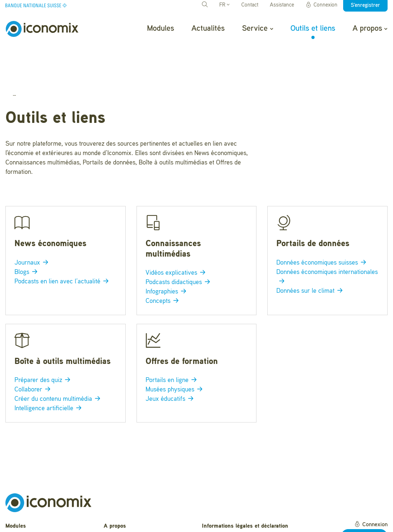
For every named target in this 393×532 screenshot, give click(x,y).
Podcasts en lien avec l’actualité (63, 244)
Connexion (321, 5)
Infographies (167, 254)
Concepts (163, 263)
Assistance (282, 5)
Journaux (33, 225)
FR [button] (224, 5)
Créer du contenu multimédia (59, 361)
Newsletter (117, 522)
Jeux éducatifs (171, 361)
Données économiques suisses (323, 225)
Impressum (216, 519)
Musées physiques (175, 352)
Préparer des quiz (44, 342)
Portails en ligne (172, 342)
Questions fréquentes (131, 499)
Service (257, 29)
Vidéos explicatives (177, 235)
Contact (250, 5)
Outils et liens (313, 29)
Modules (161, 29)
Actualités (208, 29)
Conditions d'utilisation (230, 507)
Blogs (27, 234)
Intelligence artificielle (49, 370)
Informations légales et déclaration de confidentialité (245, 492)
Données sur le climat (311, 253)
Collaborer (34, 352)
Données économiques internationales (327, 239)
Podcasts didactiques (179, 245)
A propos (370, 29)
